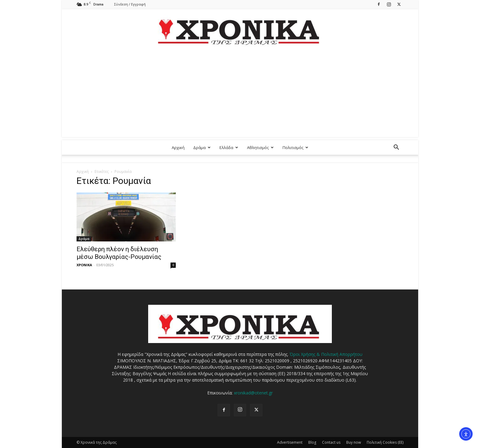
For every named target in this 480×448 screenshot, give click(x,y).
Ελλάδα (229, 147)
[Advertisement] (240, 94)
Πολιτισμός (295, 147)
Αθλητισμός (260, 147)
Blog (312, 442)
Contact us (331, 442)
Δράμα (202, 147)
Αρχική (178, 147)
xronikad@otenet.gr (253, 393)
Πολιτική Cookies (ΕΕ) (385, 442)
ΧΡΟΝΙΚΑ (84, 265)
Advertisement (290, 442)
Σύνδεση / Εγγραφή (130, 4)
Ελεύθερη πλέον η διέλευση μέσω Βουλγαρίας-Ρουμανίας (119, 253)
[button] (396, 148)
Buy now (354, 442)
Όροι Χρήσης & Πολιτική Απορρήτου (326, 354)
